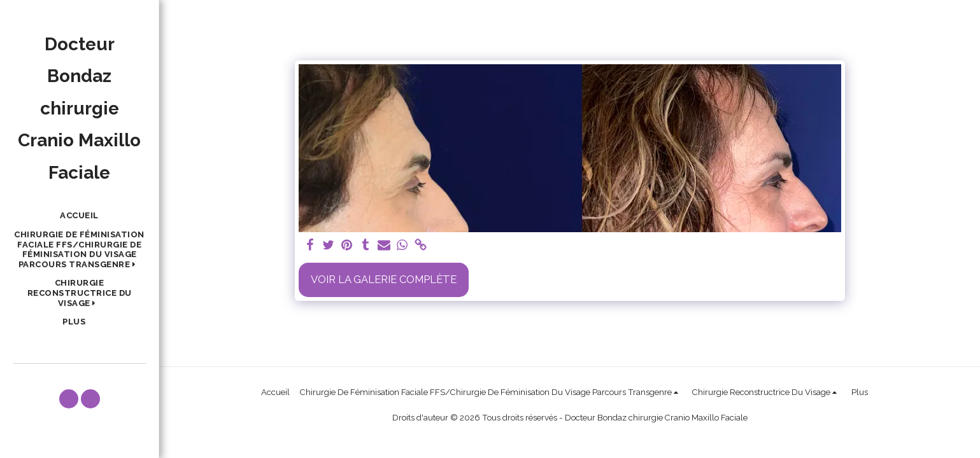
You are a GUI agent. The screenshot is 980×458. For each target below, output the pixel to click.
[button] (79, 250)
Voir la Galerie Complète (384, 279)
